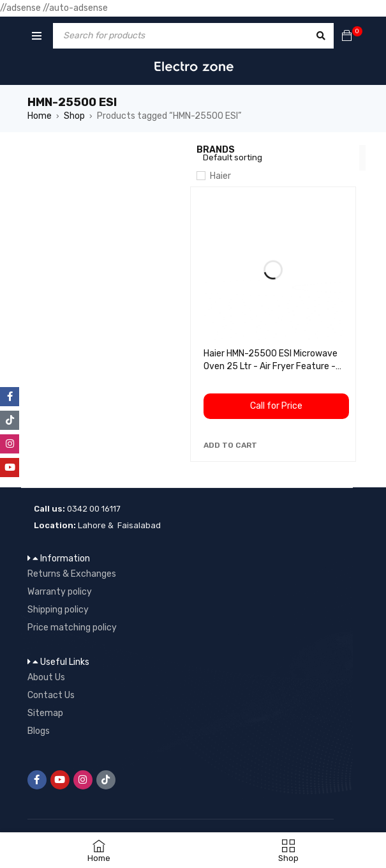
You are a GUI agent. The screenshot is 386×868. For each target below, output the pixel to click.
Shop (74, 116)
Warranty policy (60, 592)
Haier (220, 176)
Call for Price (276, 406)
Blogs (39, 731)
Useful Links (65, 662)
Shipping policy (58, 610)
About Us (46, 677)
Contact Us (51, 695)
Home (40, 116)
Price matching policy (72, 628)
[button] (230, 445)
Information (65, 559)
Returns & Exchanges (72, 574)
